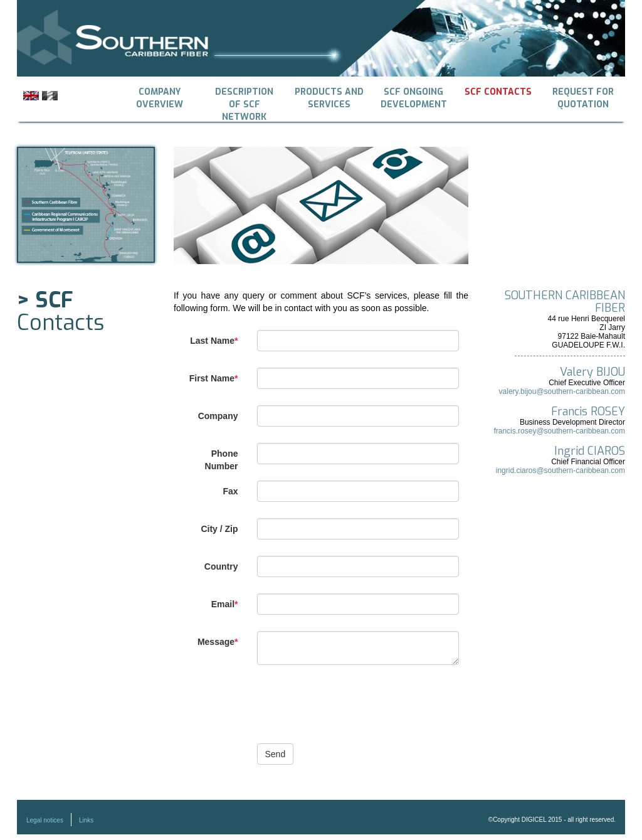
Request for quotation (583, 98)
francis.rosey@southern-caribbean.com (559, 431)
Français (50, 96)
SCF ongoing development (414, 98)
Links (86, 820)
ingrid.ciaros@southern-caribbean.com (560, 471)
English (31, 96)
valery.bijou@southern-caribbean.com (562, 391)
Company (218, 416)
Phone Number (222, 460)
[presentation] (352, 709)
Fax (230, 491)
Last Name (214, 341)
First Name (214, 378)
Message (218, 642)
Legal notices (45, 820)
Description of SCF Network (244, 99)
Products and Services (329, 98)
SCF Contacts (498, 92)
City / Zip (219, 529)
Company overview (160, 98)
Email (225, 604)
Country (221, 566)
